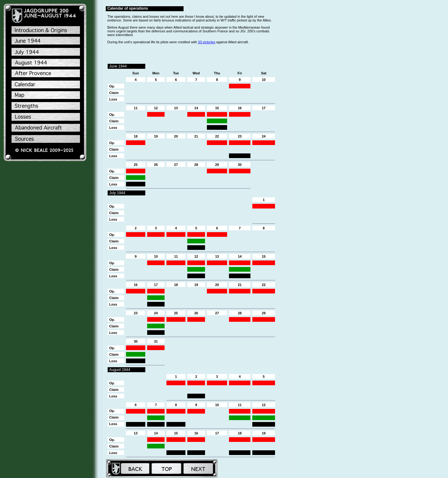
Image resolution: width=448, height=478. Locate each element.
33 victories (207, 42)
